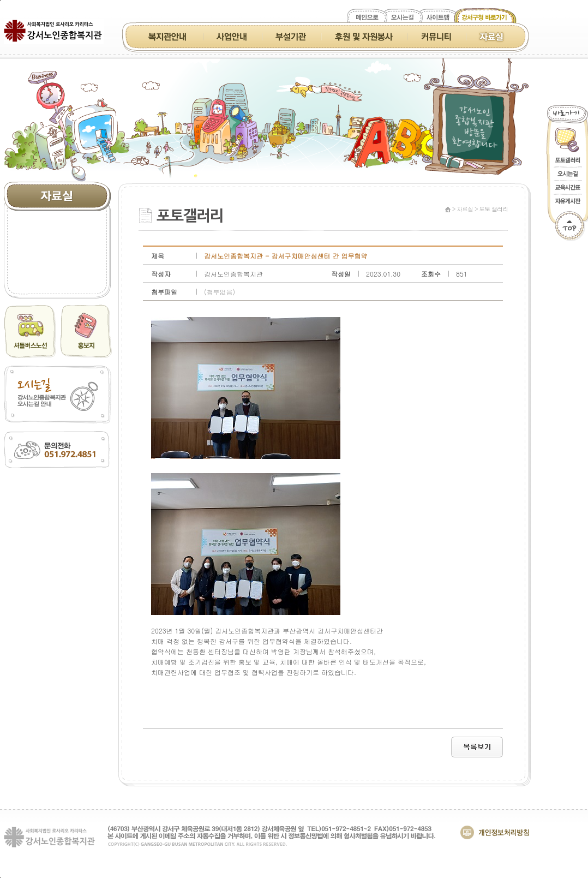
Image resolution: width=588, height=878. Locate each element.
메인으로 (366, 17)
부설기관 (291, 36)
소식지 (57, 223)
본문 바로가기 (0, 0)
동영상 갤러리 (57, 260)
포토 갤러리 (57, 278)
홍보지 (57, 241)
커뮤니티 (436, 36)
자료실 (491, 36)
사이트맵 (439, 17)
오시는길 (403, 17)
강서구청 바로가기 (485, 17)
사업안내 (232, 36)
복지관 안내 (169, 36)
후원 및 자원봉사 (364, 36)
